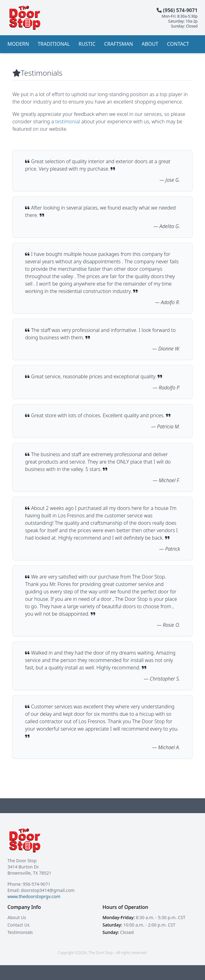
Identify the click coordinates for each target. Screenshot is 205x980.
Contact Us (18, 925)
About (150, 44)
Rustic (87, 44)
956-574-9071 (37, 884)
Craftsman (118, 44)
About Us (17, 917)
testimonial (68, 121)
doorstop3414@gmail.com (48, 890)
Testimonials (20, 932)
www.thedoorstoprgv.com (34, 896)
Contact (178, 44)
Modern (18, 44)
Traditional (54, 44)
